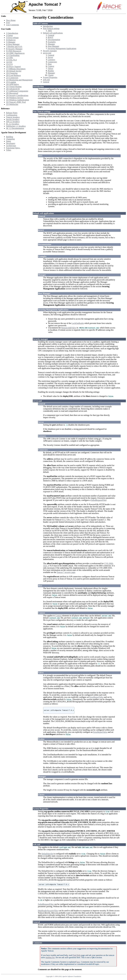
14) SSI (9, 62)
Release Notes (12, 113)
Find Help (77, 957)
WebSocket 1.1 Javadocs (16, 126)
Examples (52, 42)
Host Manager (54, 46)
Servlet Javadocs (13, 119)
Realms (51, 71)
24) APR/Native (12, 84)
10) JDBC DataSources (15, 53)
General (51, 35)
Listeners (52, 60)
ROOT (51, 37)
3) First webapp (12, 38)
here (78, 963)
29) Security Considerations (17, 95)
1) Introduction (12, 33)
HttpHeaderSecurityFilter (48, 912)
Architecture (11, 146)
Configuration (12, 115)
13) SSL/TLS (11, 60)
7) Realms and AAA (14, 47)
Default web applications (53, 33)
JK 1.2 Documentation (15, 128)
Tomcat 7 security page (66, 572)
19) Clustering (12, 73)
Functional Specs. (13, 148)
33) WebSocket (12, 104)
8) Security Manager (14, 49)
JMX (50, 31)
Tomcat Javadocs (13, 117)
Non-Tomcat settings (51, 28)
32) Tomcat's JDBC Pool (16, 102)
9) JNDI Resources (14, 51)
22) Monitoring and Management (19, 80)
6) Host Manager (13, 44)
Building (10, 137)
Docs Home (11, 20)
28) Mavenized (12, 93)
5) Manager (11, 42)
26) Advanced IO (13, 89)
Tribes (9, 150)
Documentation (54, 40)
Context (51, 66)
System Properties (50, 77)
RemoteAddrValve (69, 328)
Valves (51, 69)
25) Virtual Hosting (14, 87)
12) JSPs (10, 58)
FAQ (8, 23)
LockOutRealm (78, 323)
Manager (51, 44)
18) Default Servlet (14, 71)
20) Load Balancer (13, 75)
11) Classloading (13, 55)
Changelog (10, 139)
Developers (11, 143)
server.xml (47, 53)
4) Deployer (11, 40)
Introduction (48, 26)
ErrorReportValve (96, 697)
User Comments (13, 25)
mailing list (50, 959)
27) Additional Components (17, 91)
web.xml (46, 80)
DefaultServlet (47, 855)
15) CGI (9, 64)
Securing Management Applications (62, 48)
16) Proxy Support (13, 67)
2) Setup (9, 35)
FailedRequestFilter (99, 500)
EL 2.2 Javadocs (13, 124)
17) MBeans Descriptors (16, 69)
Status (8, 141)
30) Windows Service (15, 98)
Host (50, 64)
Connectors (52, 62)
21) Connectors (12, 78)
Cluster (51, 75)
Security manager (50, 51)
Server (50, 57)
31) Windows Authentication (17, 100)
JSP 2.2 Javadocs (13, 122)
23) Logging (11, 82)
